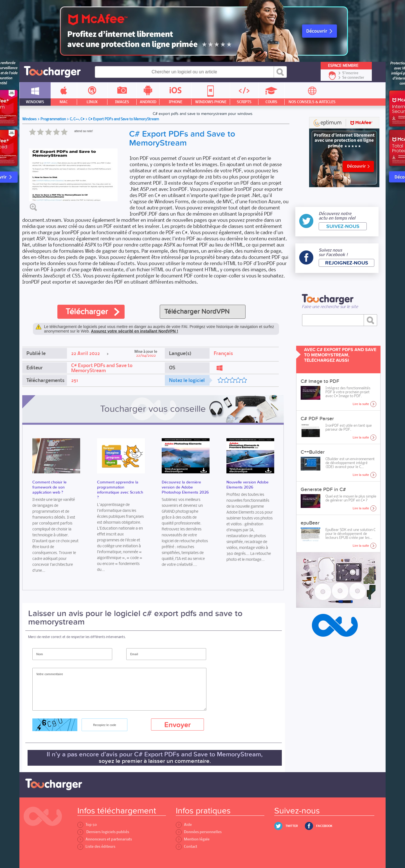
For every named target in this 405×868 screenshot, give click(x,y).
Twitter (292, 826)
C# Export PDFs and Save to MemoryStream (102, 368)
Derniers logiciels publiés (103, 832)
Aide (184, 825)
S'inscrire (350, 73)
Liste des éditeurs (96, 846)
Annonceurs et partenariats (105, 839)
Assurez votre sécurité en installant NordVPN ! (135, 331)
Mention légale (193, 839)
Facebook (324, 826)
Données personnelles (199, 832)
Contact (186, 846)
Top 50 (87, 825)
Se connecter (353, 78)
